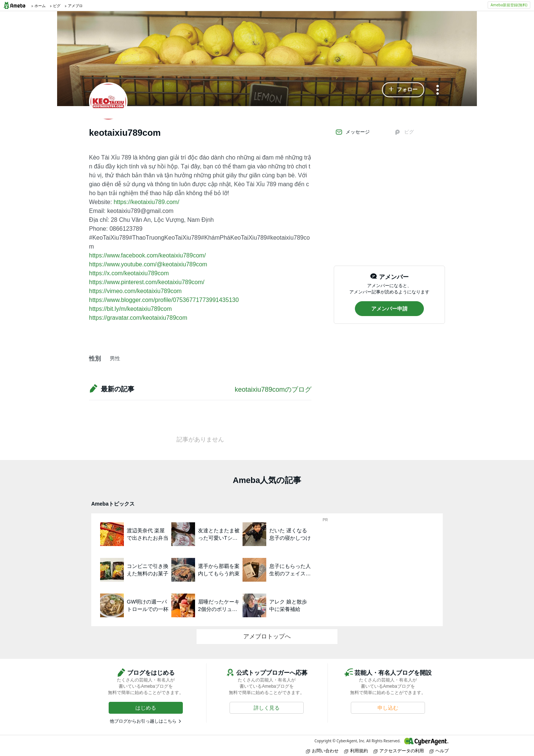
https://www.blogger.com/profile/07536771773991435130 (164, 300)
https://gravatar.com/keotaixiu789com (138, 318)
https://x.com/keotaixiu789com (129, 273)
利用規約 (356, 751)
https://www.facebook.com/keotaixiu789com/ (147, 255)
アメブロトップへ (267, 636)
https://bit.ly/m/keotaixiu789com (130, 309)
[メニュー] (438, 90)
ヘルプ (439, 751)
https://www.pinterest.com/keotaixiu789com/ (147, 282)
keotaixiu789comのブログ (273, 389)
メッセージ (352, 132)
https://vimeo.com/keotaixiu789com (135, 291)
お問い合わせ (322, 751)
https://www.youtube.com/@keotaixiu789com (148, 264)
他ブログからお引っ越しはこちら (143, 721)
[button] (403, 90)
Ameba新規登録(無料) (509, 5)
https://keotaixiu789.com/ (146, 202)
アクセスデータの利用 (399, 751)
